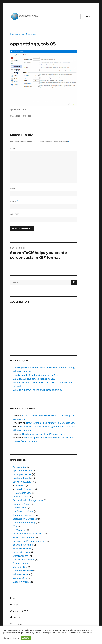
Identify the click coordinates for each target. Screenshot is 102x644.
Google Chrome (24, 489)
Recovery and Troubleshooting (29, 541)
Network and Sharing (24, 523)
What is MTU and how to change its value (35, 379)
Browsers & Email (22, 482)
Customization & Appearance (28, 500)
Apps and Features (23, 471)
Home (14, 598)
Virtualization (20, 567)
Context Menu (20, 497)
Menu (86, 17)
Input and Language (24, 515)
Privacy (14, 605)
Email (14, 201)
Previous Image (17, 34)
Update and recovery (24, 560)
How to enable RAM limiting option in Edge (36, 375)
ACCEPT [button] (26, 638)
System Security (21, 552)
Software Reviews (22, 548)
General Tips (20, 508)
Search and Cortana (23, 545)
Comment (16, 148)
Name (14, 188)
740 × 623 (27, 116)
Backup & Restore (22, 474)
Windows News (21, 574)
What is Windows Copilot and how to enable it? (38, 390)
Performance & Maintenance (28, 534)
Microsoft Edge (24, 493)
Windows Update (22, 582)
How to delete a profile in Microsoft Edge (44, 434)
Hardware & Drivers (23, 511)
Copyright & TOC (19, 611)
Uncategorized (21, 556)
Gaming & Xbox (21, 504)
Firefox (19, 485)
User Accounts (20, 563)
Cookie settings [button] (11, 638)
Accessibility (19, 467)
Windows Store (21, 578)
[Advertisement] (44, 326)
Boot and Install (21, 478)
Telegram (18, 624)
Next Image (31, 34)
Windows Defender (23, 571)
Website (15, 214)
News (16, 526)
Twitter (16, 618)
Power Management (24, 537)
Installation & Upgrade (25, 519)
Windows (20, 530)
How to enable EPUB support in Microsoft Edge (51, 423)
